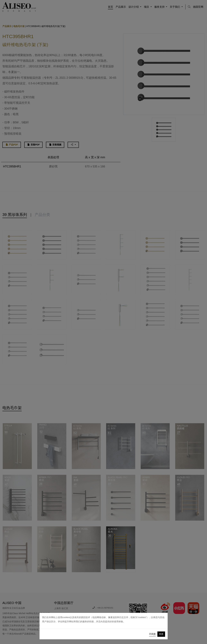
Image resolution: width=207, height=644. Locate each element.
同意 (161, 634)
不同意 (152, 634)
